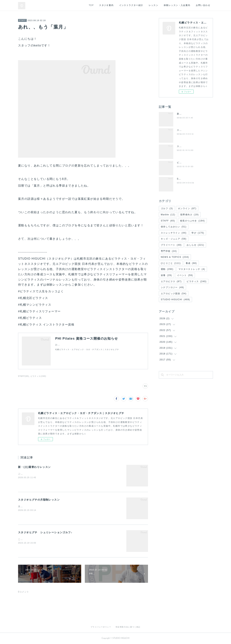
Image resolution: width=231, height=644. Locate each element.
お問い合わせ (203, 5)
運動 (167, 269)
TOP (91, 5)
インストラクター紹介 (131, 5)
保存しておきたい (174, 227)
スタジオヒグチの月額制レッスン (39, 500)
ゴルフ (167, 208)
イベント (185, 275)
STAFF (22, 20)
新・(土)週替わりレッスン (34, 467)
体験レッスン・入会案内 (177, 5)
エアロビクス (171, 281)
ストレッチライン (174, 233)
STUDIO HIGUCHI (175, 300)
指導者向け (189, 215)
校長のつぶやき (192, 221)
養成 (191, 263)
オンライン (187, 208)
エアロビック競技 (174, 294)
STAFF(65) (24, 376)
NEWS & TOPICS (175, 257)
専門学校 (169, 251)
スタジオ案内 (106, 5)
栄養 (166, 275)
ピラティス (197, 281)
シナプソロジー (172, 287)
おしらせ (195, 245)
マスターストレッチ (192, 269)
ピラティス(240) (38, 376)
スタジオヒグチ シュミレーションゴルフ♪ (45, 532)
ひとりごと (171, 263)
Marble (168, 215)
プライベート (171, 245)
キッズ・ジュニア (174, 239)
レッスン (154, 5)
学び (198, 233)
